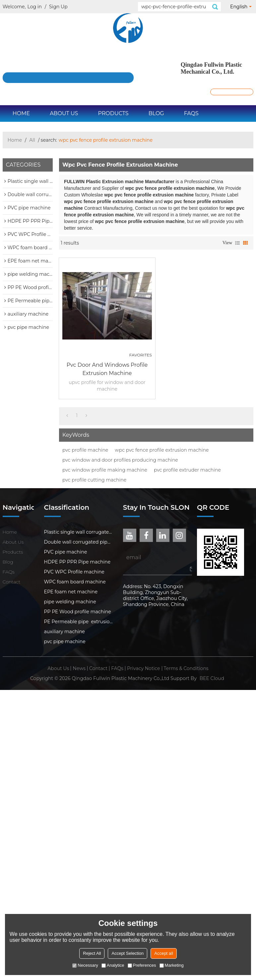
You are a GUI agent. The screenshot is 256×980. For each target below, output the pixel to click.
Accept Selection (128, 953)
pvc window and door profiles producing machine (120, 460)
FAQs (191, 113)
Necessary (85, 965)
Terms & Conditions (186, 668)
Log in (35, 7)
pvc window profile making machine (105, 470)
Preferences (142, 965)
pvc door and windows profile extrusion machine (107, 369)
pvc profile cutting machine (94, 480)
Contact (12, 582)
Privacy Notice (143, 668)
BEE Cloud (212, 678)
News (79, 668)
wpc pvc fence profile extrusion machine (162, 450)
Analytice (113, 965)
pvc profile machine (85, 450)
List (237, 243)
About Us (64, 113)
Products (113, 113)
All (32, 140)
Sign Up (58, 7)
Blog (156, 113)
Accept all (163, 953)
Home (21, 113)
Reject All (92, 953)
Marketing (172, 965)
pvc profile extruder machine (187, 470)
